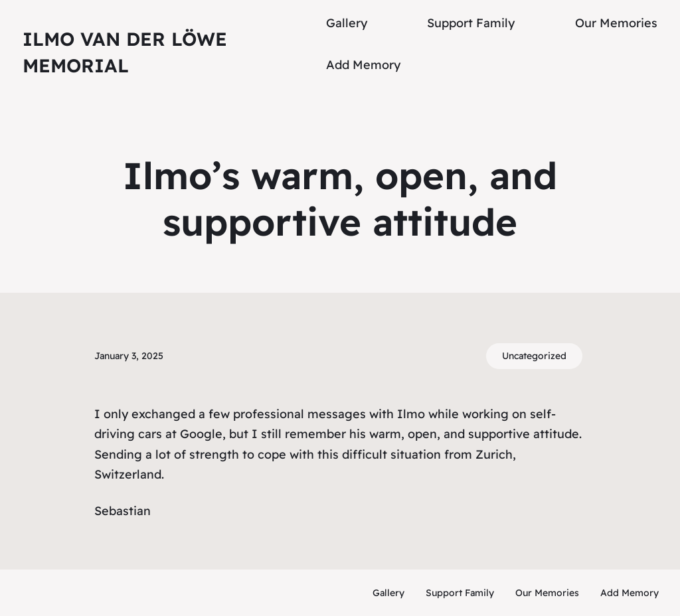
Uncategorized (534, 356)
